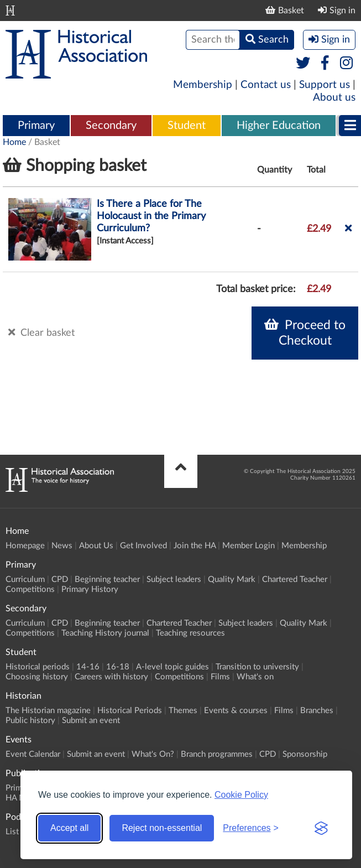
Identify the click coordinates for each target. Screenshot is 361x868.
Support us (325, 85)
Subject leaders (174, 579)
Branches (317, 711)
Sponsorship (305, 754)
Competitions (30, 589)
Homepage (25, 546)
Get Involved (143, 546)
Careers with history (111, 677)
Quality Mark (232, 579)
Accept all (69, 828)
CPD (60, 579)
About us (334, 98)
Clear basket (41, 332)
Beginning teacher (107, 579)
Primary (36, 126)
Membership (203, 85)
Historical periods (38, 667)
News (62, 546)
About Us (96, 546)
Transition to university (257, 667)
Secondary (111, 126)
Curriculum (25, 579)
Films (220, 677)
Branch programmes (217, 754)
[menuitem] (36, 126)
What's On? (153, 754)
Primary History (90, 589)
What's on (255, 677)
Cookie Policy (241, 795)
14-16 (88, 667)
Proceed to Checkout (305, 332)
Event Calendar (33, 754)
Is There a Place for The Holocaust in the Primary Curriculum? (151, 216)
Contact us (266, 85)
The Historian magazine (48, 711)
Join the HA (195, 546)
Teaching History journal (105, 633)
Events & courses (236, 711)
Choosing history (37, 677)
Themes (183, 711)
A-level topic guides (172, 667)
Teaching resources (190, 633)
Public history (30, 721)
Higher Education (279, 126)
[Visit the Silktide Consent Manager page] (321, 828)
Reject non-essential (162, 828)
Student (187, 126)
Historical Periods (130, 711)
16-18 (118, 667)
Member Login (248, 546)
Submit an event (91, 721)
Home (14, 142)
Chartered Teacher (295, 579)
